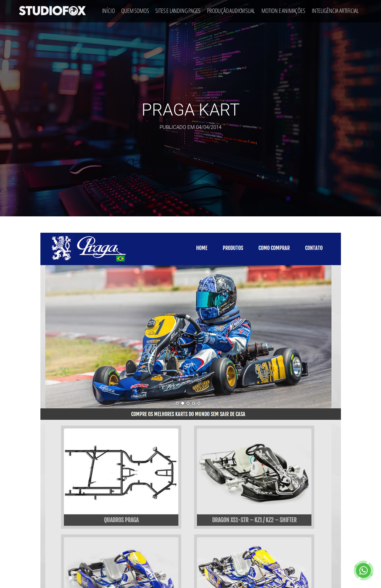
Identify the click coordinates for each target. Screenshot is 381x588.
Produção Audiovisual (231, 9)
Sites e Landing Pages (178, 9)
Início (109, 9)
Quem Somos (135, 9)
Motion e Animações (283, 9)
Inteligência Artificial (335, 9)
